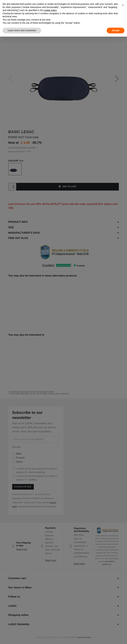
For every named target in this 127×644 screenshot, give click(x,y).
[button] (123, 5)
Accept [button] (116, 30)
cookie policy (50, 10)
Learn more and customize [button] (22, 30)
